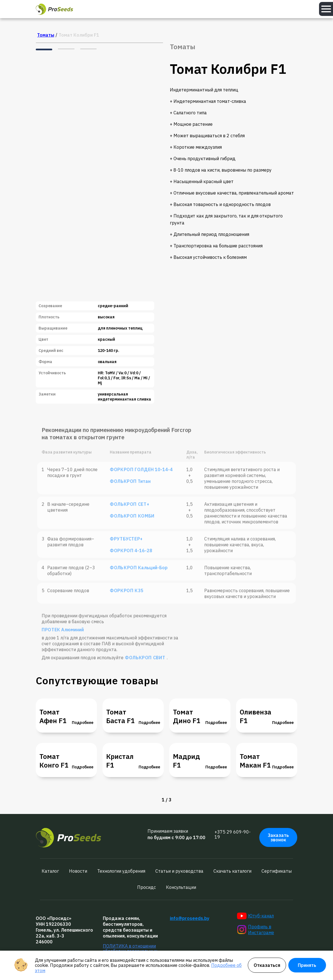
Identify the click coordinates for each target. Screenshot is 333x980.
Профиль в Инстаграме (255, 930)
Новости (78, 871)
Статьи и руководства (179, 871)
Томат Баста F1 (120, 716)
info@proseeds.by (190, 918)
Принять (307, 965)
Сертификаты (277, 871)
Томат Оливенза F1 (255, 712)
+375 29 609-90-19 (233, 835)
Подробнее (83, 723)
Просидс (147, 887)
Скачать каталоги (232, 871)
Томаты (46, 35)
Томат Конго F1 (54, 761)
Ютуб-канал (255, 916)
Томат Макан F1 (255, 761)
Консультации (181, 887)
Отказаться (267, 965)
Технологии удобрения (121, 871)
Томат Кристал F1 (120, 757)
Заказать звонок (278, 837)
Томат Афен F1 (53, 716)
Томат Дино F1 (187, 716)
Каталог (50, 871)
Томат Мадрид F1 (186, 757)
